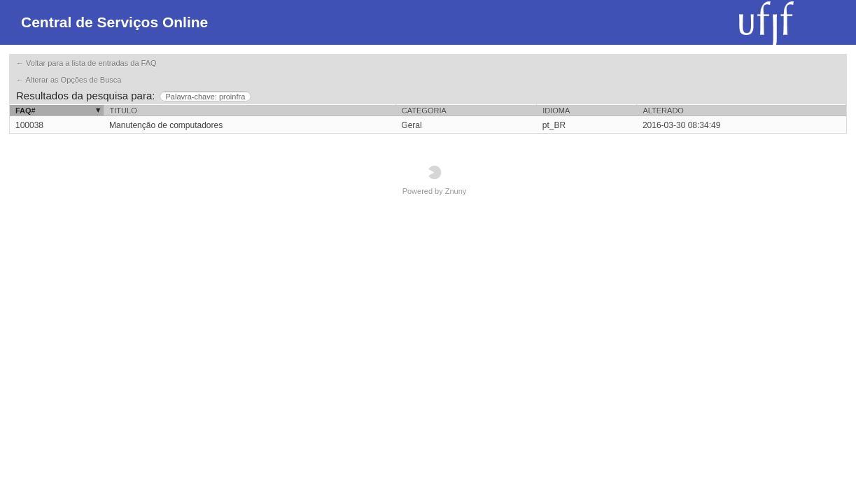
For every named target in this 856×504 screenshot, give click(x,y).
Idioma (556, 111)
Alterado (663, 111)
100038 (29, 125)
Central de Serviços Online (114, 22)
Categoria (424, 111)
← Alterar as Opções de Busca (69, 80)
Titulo (124, 111)
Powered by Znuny (435, 180)
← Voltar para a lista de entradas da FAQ (86, 63)
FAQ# (26, 111)
